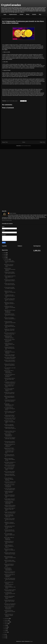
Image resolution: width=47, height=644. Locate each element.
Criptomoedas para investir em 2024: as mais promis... (9, 527)
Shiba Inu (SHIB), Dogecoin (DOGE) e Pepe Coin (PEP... (10, 509)
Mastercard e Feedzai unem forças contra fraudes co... (10, 572)
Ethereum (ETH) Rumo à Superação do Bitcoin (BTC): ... (9, 565)
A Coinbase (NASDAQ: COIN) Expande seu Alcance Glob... (9, 503)
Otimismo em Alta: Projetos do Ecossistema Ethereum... (9, 341)
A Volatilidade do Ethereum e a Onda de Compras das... (10, 383)
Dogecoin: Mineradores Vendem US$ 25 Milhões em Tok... (9, 460)
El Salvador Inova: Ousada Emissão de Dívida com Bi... (9, 520)
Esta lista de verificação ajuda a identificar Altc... (9, 425)
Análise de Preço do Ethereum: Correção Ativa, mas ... (10, 292)
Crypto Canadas (13, 213)
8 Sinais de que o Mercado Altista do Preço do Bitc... (10, 355)
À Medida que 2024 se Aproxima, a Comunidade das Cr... (10, 307)
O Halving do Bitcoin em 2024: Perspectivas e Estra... (9, 542)
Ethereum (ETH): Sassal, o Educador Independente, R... (9, 365)
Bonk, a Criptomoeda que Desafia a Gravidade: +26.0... (9, 469)
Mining (28, 14)
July (5, 625)
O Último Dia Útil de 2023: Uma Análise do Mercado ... (10, 285)
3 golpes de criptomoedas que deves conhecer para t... (10, 475)
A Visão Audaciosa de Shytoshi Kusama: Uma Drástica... (9, 344)
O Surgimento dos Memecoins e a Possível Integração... (9, 352)
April (5, 631)
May (5, 629)
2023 (4, 258)
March (6, 632)
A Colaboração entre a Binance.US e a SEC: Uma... (9, 452)
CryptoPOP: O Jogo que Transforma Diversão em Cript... (9, 523)
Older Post (42, 142)
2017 (4, 638)
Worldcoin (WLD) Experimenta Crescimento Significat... (10, 269)
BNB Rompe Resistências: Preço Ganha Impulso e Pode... (9, 397)
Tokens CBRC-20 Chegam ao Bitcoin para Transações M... (9, 486)
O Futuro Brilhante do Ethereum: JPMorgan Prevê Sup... (9, 479)
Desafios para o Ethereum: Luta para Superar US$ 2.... (9, 393)
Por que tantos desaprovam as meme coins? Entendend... (10, 376)
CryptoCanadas (11, 5)
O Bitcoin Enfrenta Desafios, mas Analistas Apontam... (10, 466)
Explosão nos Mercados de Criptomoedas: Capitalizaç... (9, 576)
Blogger (31, 641)
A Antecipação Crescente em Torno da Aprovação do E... (10, 401)
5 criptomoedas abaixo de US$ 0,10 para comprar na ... (10, 428)
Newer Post (5, 142)
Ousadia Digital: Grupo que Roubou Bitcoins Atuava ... (10, 499)
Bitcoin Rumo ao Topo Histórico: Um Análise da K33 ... (9, 550)
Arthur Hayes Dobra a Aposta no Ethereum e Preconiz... (10, 358)
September (7, 622)
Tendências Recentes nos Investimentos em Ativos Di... (9, 531)
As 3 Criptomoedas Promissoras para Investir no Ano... (10, 594)
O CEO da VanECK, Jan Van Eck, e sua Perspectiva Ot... (10, 413)
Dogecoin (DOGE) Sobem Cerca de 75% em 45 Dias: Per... (10, 561)
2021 (4, 636)
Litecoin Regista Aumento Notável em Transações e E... (10, 315)
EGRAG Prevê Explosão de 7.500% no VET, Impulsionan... (10, 445)
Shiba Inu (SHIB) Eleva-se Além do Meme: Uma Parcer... (9, 386)
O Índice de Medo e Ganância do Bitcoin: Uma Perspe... (10, 587)
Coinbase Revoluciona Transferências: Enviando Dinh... (10, 612)
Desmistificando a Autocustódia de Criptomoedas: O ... (8, 569)
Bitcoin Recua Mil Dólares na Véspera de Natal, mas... (10, 334)
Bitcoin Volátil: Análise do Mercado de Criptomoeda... (9, 539)
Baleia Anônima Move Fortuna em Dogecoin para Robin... (10, 558)
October (6, 620)
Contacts (34, 14)
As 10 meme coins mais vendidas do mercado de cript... (9, 296)
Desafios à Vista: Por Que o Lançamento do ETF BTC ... (10, 361)
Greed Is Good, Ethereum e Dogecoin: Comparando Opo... (10, 496)
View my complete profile (7, 220)
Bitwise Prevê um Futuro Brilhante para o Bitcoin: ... (10, 449)
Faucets (22, 14)
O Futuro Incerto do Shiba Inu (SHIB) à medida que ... (9, 288)
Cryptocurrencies (13, 14)
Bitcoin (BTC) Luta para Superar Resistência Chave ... (9, 266)
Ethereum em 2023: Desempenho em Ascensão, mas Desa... (9, 337)
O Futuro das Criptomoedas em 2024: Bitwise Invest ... (10, 489)
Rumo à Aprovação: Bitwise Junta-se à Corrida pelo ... (10, 472)
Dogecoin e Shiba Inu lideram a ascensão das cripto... (10, 590)
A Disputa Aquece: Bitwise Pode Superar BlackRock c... (10, 273)
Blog (40, 14)
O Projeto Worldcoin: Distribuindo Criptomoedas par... (10, 323)
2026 (4, 253)
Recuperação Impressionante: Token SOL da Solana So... (9, 405)
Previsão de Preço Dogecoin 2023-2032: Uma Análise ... (10, 439)
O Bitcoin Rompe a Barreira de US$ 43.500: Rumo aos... (10, 379)
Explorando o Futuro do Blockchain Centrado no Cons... (9, 304)
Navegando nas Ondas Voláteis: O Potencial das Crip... (10, 422)
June (6, 627)
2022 (4, 634)
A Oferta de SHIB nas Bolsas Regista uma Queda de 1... (10, 506)
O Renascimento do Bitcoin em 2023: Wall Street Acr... (10, 442)
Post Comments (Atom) (26, 146)
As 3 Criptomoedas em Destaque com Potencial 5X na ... (9, 409)
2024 (4, 256)
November (7, 619)
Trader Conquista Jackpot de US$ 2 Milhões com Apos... (10, 277)
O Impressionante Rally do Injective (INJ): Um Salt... (10, 416)
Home (5, 14)
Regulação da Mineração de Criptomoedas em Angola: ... (10, 554)
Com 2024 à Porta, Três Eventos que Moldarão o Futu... (9, 262)
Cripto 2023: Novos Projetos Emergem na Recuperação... (10, 311)
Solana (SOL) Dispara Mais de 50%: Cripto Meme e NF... (9, 300)
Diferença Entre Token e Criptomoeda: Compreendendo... (9, 372)
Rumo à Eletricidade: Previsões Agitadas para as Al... (9, 535)
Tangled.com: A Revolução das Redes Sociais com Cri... (9, 330)
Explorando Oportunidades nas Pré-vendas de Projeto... (9, 597)
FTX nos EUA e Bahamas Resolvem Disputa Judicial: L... (9, 390)
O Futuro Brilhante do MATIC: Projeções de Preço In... (9, 546)
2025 (4, 254)
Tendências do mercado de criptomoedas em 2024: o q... (10, 281)
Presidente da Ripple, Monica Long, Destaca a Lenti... (10, 432)
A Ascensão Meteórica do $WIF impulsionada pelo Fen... (9, 348)
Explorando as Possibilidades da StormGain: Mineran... (10, 604)
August (6, 624)
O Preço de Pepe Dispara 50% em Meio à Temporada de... (9, 608)
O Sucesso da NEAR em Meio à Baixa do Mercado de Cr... (10, 326)
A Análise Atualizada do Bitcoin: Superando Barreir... (9, 492)
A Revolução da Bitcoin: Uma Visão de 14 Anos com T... (10, 482)
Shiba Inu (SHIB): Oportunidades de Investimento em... (8, 435)
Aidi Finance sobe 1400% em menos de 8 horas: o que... (10, 419)
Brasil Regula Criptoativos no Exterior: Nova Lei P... (10, 463)
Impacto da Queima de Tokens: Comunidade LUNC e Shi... (9, 516)
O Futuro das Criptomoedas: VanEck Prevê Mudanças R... (10, 579)
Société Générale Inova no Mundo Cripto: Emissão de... (9, 601)
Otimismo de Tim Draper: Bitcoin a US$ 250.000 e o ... (10, 319)
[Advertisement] (12, 160)
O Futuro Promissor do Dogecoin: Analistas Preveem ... (9, 615)
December (7, 259)
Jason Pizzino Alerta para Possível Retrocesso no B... (9, 456)
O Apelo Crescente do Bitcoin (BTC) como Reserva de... (10, 513)
